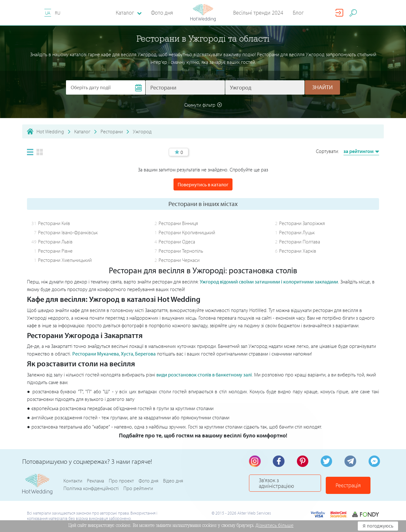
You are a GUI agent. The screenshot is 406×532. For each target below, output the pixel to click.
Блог (298, 13)
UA (48, 13)
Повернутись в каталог (203, 184)
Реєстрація (359, 485)
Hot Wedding (50, 131)
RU (58, 13)
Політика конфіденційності (91, 489)
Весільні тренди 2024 (258, 13)
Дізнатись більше (284, 525)
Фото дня (162, 13)
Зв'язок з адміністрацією (290, 485)
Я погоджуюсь (378, 526)
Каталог (82, 131)
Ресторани (112, 131)
